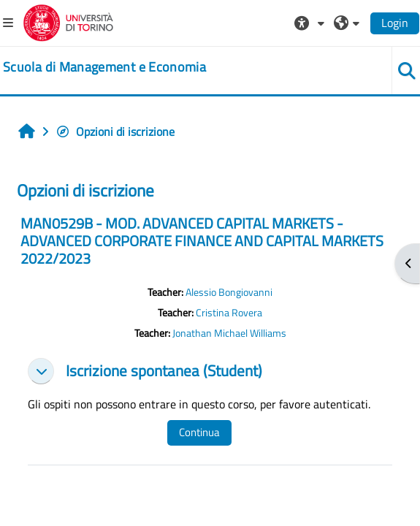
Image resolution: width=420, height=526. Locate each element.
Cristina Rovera (229, 313)
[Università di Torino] (68, 21)
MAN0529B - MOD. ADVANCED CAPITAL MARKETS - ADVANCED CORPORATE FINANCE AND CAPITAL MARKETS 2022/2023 (202, 241)
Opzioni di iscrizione (115, 131)
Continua (199, 432)
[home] (104, 67)
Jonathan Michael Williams (229, 333)
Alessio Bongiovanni (229, 292)
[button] (311, 23)
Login (395, 23)
